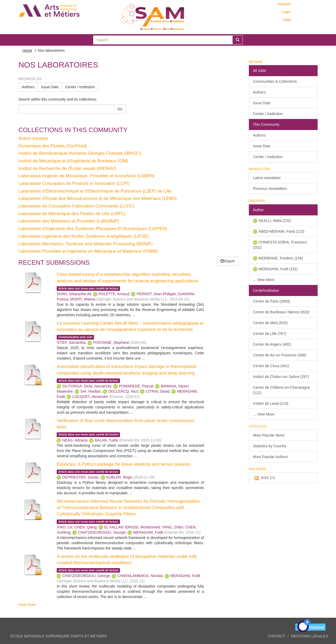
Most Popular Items (269, 435)
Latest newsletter (267, 178)
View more (27, 605)
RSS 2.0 (264, 478)
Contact (277, 636)
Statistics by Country (270, 446)
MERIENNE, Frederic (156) (281, 258)
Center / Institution (80, 87)
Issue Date (50, 87)
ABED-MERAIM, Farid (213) (282, 231)
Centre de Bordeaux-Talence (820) (281, 312)
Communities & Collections (275, 81)
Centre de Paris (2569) (272, 301)
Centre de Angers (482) (272, 344)
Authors (28, 87)
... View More (264, 280)
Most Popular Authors (271, 457)
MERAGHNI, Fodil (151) (278, 269)
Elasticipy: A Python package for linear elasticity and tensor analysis (124, 464)
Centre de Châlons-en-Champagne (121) (282, 390)
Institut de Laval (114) (271, 403)
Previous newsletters (270, 189)
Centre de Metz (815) (270, 323)
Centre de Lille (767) (270, 334)
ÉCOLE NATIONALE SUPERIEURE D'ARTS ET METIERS (59, 636)
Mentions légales (309, 636)
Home (27, 50)
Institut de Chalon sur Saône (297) (281, 377)
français (284, 4)
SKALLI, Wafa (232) (275, 221)
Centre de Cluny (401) (271, 366)
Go (120, 109)
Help (287, 20)
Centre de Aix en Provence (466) (280, 355)
